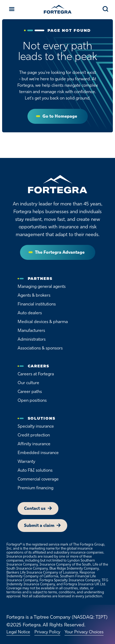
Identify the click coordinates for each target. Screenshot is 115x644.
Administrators (32, 339)
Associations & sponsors (40, 348)
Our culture (28, 383)
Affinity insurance (34, 444)
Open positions (32, 400)
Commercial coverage (38, 479)
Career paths (30, 391)
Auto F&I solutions (35, 470)
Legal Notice (18, 632)
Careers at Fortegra (36, 374)
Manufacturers (31, 330)
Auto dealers (30, 313)
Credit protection (34, 435)
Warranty (26, 461)
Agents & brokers (34, 295)
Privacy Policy (47, 632)
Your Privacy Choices (84, 632)
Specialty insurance (36, 426)
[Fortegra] (58, 9)
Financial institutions (37, 304)
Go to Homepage (60, 116)
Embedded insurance (38, 453)
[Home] (58, 184)
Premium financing (35, 488)
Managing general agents (42, 286)
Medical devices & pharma (43, 322)
